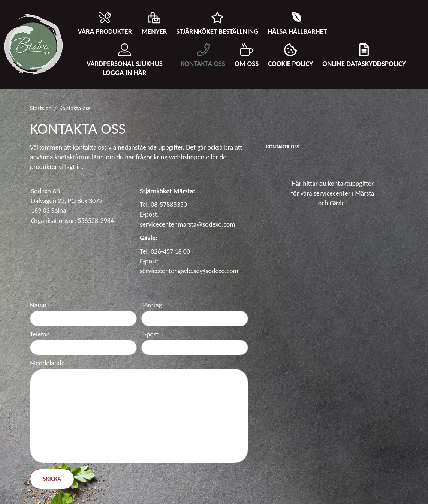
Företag (152, 305)
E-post (150, 334)
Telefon (40, 334)
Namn (38, 305)
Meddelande (47, 363)
